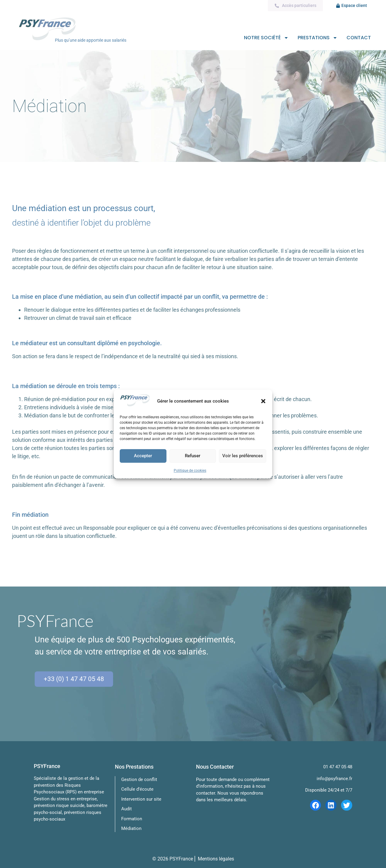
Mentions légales (216, 859)
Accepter (143, 456)
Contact (359, 38)
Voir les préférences (243, 456)
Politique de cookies (190, 471)
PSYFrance (181, 859)
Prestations (318, 38)
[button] (263, 401)
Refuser (193, 456)
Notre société (266, 38)
